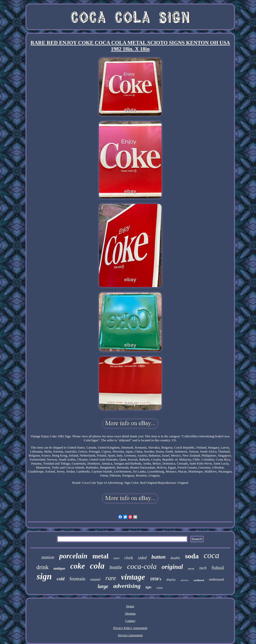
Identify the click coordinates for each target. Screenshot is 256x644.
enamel (95, 579)
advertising (127, 586)
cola (97, 566)
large (103, 586)
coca (211, 555)
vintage (133, 577)
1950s (159, 588)
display (171, 579)
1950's (156, 579)
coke (78, 566)
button (158, 557)
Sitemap (130, 613)
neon (191, 568)
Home (130, 606)
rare (111, 578)
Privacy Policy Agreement (130, 628)
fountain (77, 579)
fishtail (218, 568)
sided (142, 558)
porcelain (73, 556)
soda (192, 556)
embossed (216, 579)
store (116, 558)
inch (203, 568)
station (48, 557)
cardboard (199, 580)
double (175, 558)
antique (59, 568)
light (148, 587)
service (185, 580)
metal (100, 556)
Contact (130, 621)
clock (129, 558)
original (172, 567)
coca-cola (142, 566)
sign (44, 576)
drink (43, 567)
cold (61, 579)
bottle (116, 567)
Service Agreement (130, 635)
